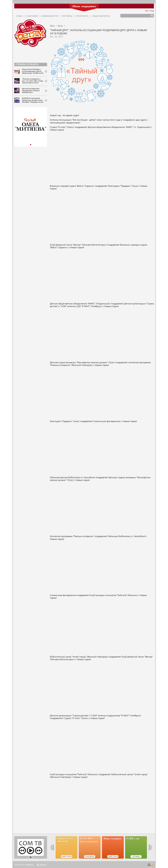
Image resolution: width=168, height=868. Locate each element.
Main (52, 26)
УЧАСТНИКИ (32, 16)
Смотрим (90, 857)
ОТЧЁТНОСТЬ (82, 16)
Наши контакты (101, 16)
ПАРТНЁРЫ (67, 16)
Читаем (136, 857)
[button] (16, 127)
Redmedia (30, 865)
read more (66, 857)
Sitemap (43, 865)
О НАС (19, 16)
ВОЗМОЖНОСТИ (50, 16)
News (60, 26)
